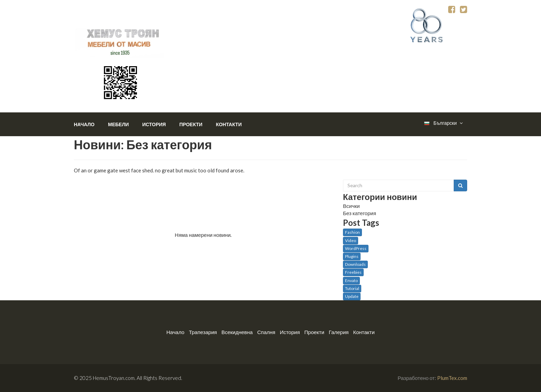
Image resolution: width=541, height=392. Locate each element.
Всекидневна (237, 332)
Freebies (353, 272)
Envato (351, 280)
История (154, 124)
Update (352, 296)
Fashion (352, 232)
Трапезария (203, 332)
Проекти (191, 124)
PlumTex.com (452, 378)
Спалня (266, 332)
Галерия (339, 332)
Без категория (360, 213)
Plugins (352, 256)
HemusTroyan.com (114, 378)
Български (443, 123)
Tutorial (352, 288)
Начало (84, 124)
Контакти (229, 124)
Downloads (355, 264)
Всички (351, 206)
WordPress (356, 248)
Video (351, 240)
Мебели (118, 124)
